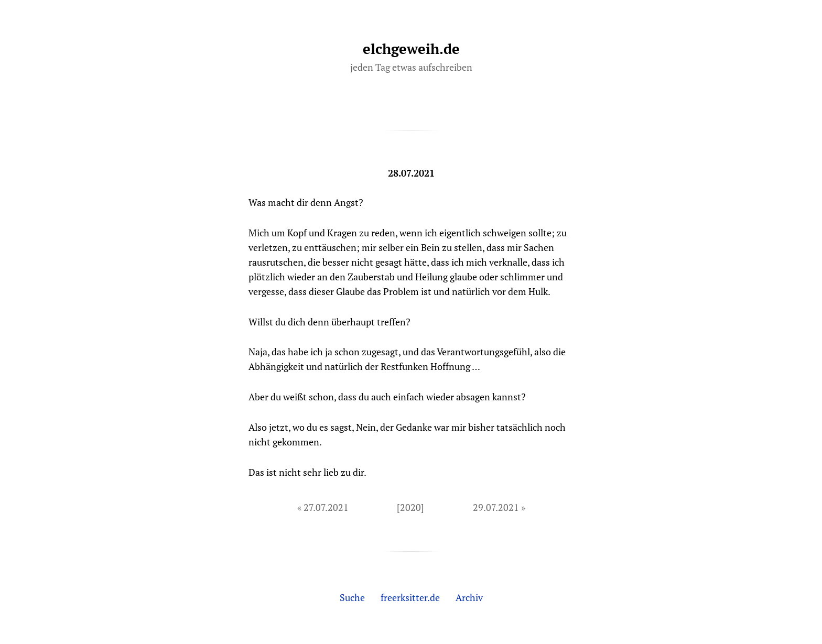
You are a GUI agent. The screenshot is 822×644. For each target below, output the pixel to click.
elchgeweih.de (411, 49)
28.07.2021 (411, 173)
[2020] (410, 507)
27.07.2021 (326, 507)
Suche (352, 597)
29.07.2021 (496, 507)
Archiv (469, 597)
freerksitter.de (410, 597)
